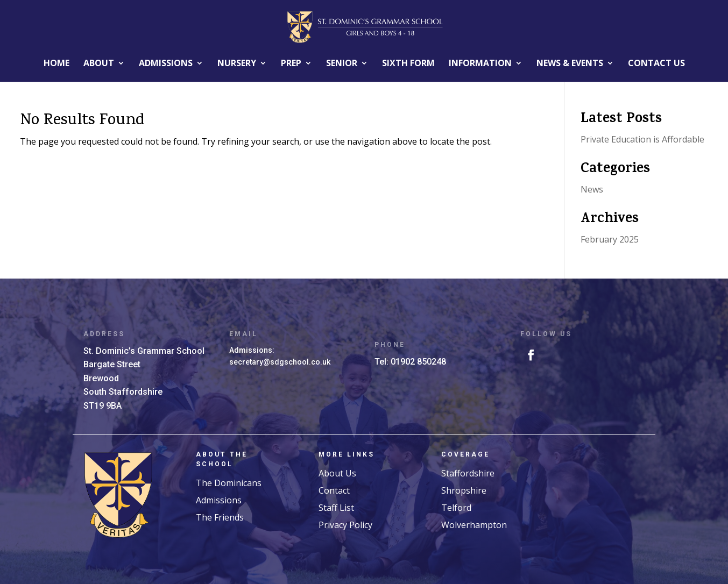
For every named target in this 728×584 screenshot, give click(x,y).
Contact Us (656, 63)
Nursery (237, 63)
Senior (342, 63)
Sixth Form (408, 63)
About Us (337, 473)
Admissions (219, 500)
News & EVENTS (570, 63)
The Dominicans (229, 483)
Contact (334, 490)
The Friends (220, 517)
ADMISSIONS (166, 63)
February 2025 (610, 239)
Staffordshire (468, 473)
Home (56, 63)
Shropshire (464, 490)
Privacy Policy (345, 525)
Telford (456, 508)
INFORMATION (480, 63)
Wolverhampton (474, 525)
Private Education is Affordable (642, 139)
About (99, 63)
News (592, 189)
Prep (291, 63)
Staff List (336, 508)
